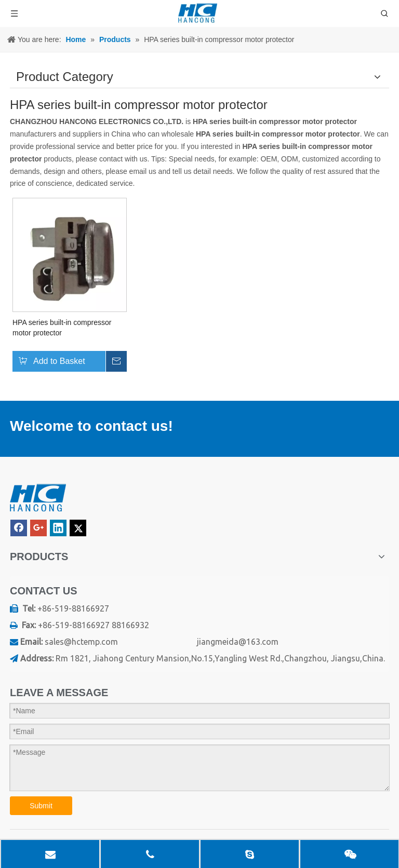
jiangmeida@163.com (238, 642)
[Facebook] (19, 528)
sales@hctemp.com (81, 642)
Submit (41, 806)
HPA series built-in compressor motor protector (62, 328)
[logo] (38, 498)
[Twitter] (78, 528)
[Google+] (38, 528)
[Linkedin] (58, 528)
